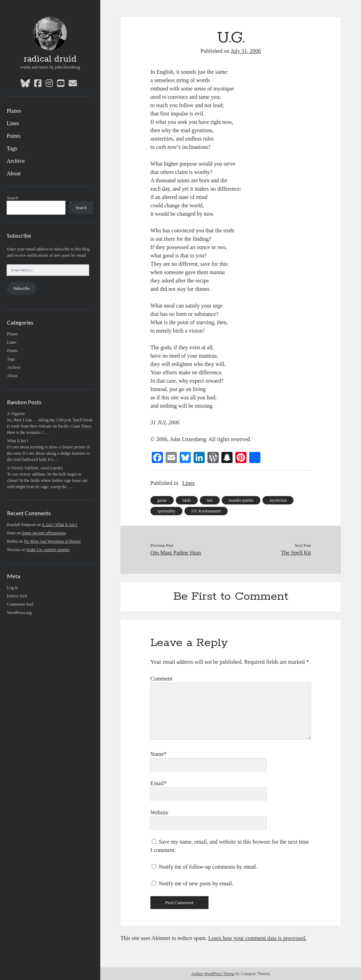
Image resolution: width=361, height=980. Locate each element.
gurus (162, 500)
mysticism (278, 500)
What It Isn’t (18, 441)
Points (14, 136)
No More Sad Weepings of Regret (52, 541)
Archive (16, 161)
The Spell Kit (296, 553)
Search (13, 198)
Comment (161, 679)
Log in (13, 588)
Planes (14, 111)
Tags (12, 148)
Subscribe (21, 288)
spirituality (166, 511)
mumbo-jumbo (241, 500)
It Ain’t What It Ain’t (60, 525)
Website (159, 812)
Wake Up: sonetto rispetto (48, 550)
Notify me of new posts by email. (196, 883)
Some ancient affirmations (44, 533)
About (14, 173)
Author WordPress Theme (213, 974)
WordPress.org (19, 613)
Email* (158, 783)
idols (187, 500)
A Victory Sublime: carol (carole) (35, 468)
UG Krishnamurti (206, 511)
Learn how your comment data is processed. (257, 938)
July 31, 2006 (246, 51)
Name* (158, 754)
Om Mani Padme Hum (176, 553)
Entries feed (17, 596)
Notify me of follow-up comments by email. (208, 867)
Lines (13, 123)
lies (210, 500)
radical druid (50, 59)
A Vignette (16, 414)
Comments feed (20, 604)
